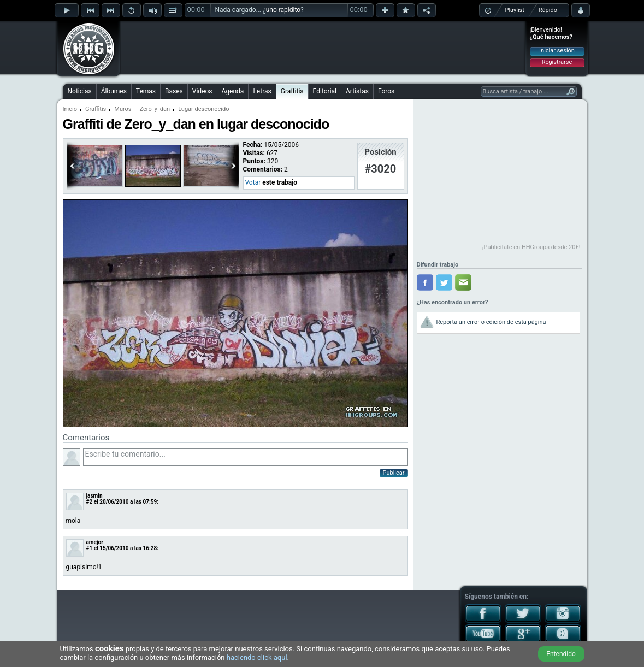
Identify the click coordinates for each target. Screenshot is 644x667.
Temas (146, 91)
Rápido (548, 10)
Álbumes (114, 91)
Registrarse (557, 62)
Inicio (70, 109)
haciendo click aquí (257, 657)
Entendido (561, 654)
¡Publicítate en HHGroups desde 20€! (531, 247)
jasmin (94, 496)
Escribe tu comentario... (246, 457)
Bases (174, 91)
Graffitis (292, 91)
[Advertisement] (323, 48)
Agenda (233, 91)
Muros (123, 109)
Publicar (394, 473)
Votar (253, 182)
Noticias (80, 91)
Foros (386, 91)
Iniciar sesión (557, 51)
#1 (90, 548)
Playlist (515, 10)
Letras (262, 91)
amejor (95, 542)
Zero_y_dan (155, 109)
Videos (202, 91)
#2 (90, 502)
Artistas (357, 91)
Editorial (325, 91)
